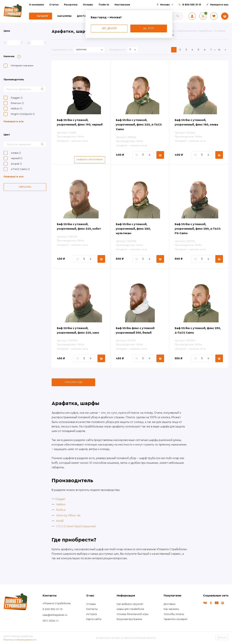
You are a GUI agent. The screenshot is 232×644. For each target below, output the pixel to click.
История (92, 614)
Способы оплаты (174, 614)
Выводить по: (118, 50)
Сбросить (25, 187)
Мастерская (122, 5)
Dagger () (17, 98)
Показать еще (73, 382)
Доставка (84, 16)
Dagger (60, 499)
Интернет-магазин (22, 66)
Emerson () (17, 103)
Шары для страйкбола (130, 609)
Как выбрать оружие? (130, 604)
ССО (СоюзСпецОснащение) (76, 526)
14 (219, 50)
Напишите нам (219, 5)
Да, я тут (149, 28)
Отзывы (88, 5)
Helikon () (16, 109)
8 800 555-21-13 (53, 609)
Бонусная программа (129, 619)
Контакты (92, 609)
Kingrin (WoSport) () (23, 114)
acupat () (16, 164)
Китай (60, 521)
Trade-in (104, 5)
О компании (36, 5)
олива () (16, 153)
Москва (165, 5)
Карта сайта (94, 619)
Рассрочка (71, 5)
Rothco (61, 510)
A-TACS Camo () (20, 169)
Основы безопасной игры (132, 614)
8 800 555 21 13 (192, 5)
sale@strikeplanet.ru (55, 615)
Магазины (64, 16)
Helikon (61, 504)
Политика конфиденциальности (20, 640)
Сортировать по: (62, 50)
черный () (17, 158)
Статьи (54, 5)
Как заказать (171, 609)
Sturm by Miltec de (68, 515)
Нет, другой (109, 28)
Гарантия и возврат (176, 619)
